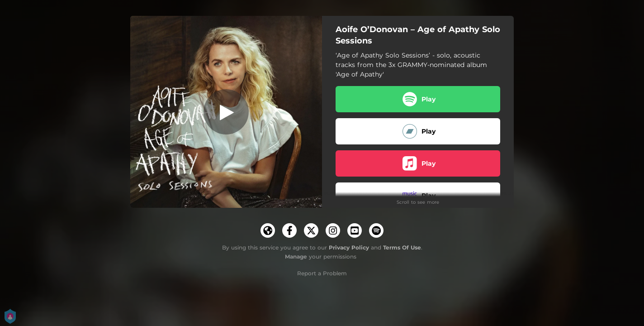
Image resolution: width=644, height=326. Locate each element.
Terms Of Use (402, 247)
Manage (296, 256)
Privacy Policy (349, 247)
